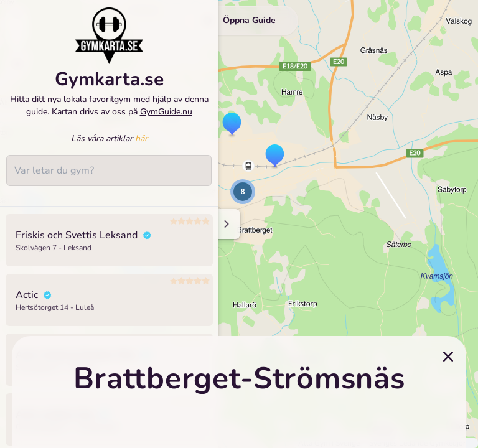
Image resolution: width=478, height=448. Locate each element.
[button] (232, 125)
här (141, 146)
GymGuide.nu (166, 119)
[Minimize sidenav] (226, 224)
